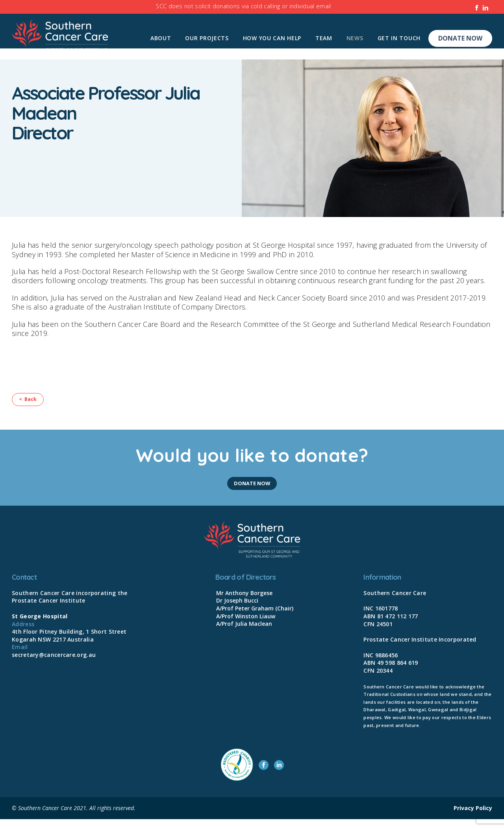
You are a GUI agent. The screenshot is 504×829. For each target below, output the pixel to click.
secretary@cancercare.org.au (54, 665)
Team (324, 38)
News (355, 38)
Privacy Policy (473, 818)
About (161, 38)
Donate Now (460, 38)
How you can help (272, 38)
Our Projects (207, 38)
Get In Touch (399, 38)
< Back (32, 403)
